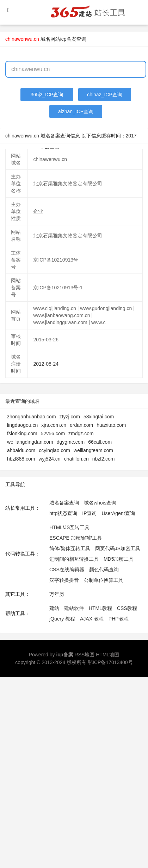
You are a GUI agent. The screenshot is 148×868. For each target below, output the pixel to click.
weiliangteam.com (93, 450)
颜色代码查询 (104, 570)
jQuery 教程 (62, 619)
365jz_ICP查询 (47, 95)
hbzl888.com (21, 459)
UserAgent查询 (118, 513)
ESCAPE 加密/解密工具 (76, 538)
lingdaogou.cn (22, 425)
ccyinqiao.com (54, 450)
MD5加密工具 (119, 559)
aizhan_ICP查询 (76, 111)
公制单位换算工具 (104, 580)
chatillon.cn (76, 459)
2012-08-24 (46, 364)
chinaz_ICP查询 (105, 95)
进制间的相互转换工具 (74, 559)
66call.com (100, 442)
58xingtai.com (99, 417)
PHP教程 (119, 619)
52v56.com (53, 433)
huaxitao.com (111, 425)
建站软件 (74, 608)
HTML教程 (100, 608)
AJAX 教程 (92, 619)
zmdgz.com (81, 433)
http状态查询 (63, 513)
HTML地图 (107, 655)
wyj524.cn (49, 459)
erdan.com (81, 425)
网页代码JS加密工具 (118, 548)
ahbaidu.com (21, 450)
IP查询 (89, 513)
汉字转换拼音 (64, 580)
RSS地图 (85, 655)
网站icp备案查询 (68, 39)
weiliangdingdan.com (30, 442)
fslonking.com (22, 433)
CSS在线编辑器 (67, 570)
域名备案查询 (64, 503)
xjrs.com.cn (54, 425)
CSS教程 (127, 608)
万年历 (57, 594)
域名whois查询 (100, 503)
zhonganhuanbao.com (32, 417)
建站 (54, 608)
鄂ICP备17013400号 (110, 662)
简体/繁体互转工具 (70, 548)
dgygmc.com (71, 442)
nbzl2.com (104, 459)
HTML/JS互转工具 (69, 527)
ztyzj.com (70, 417)
